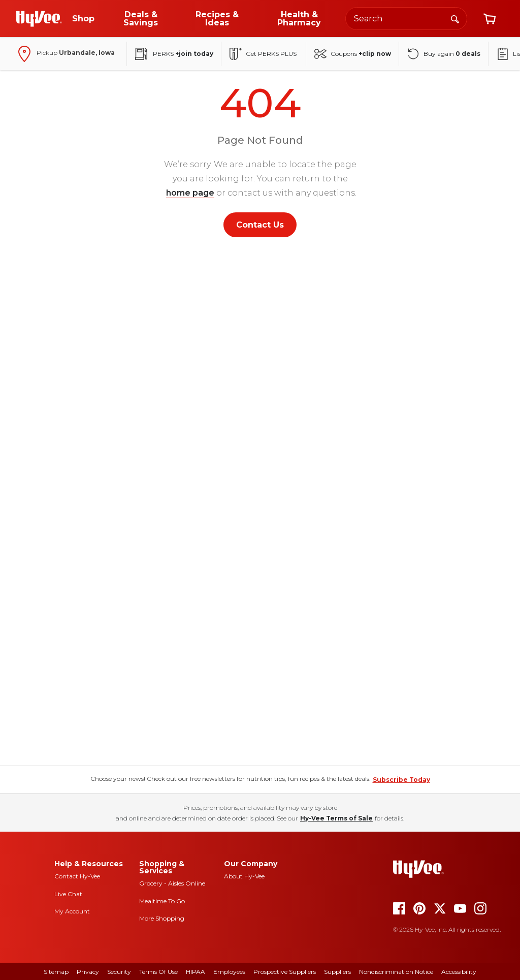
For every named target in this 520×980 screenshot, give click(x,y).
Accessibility (459, 972)
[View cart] (490, 19)
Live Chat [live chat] (68, 894)
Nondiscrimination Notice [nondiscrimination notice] (396, 972)
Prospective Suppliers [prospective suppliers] (285, 972)
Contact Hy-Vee (77, 876)
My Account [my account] (72, 911)
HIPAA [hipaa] (196, 972)
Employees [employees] (229, 972)
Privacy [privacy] (88, 972)
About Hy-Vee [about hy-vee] (244, 876)
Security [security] (119, 972)
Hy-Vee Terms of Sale (336, 818)
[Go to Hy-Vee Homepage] (39, 19)
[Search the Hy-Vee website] (406, 19)
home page (190, 193)
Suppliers (337, 972)
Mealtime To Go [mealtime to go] (162, 901)
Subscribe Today (401, 780)
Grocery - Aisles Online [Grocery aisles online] (172, 883)
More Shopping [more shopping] (162, 918)
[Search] (455, 18)
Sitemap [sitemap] (56, 972)
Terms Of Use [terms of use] (158, 972)
